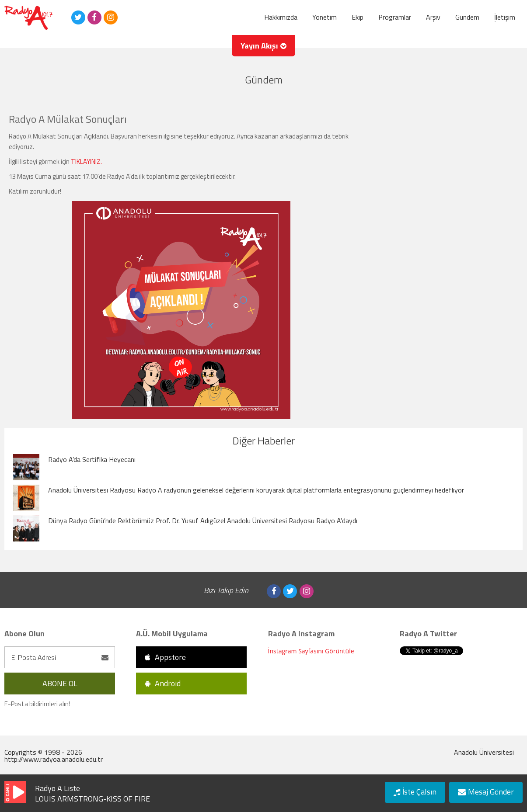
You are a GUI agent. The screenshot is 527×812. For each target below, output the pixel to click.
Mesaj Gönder (486, 792)
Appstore (165, 657)
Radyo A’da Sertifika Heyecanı (92, 459)
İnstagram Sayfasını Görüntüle (311, 651)
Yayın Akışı (263, 46)
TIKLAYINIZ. (86, 161)
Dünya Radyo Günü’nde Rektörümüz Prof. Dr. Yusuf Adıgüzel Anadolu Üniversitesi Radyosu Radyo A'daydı (203, 521)
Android (163, 683)
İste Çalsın (415, 792)
